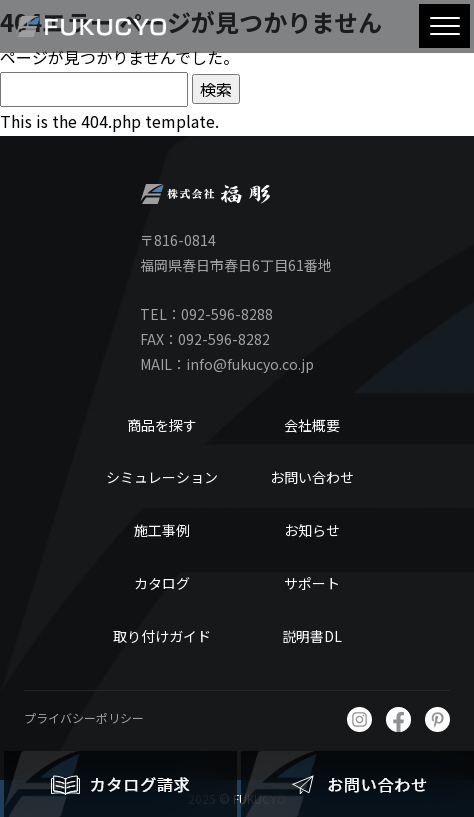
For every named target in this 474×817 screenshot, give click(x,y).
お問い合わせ (312, 477)
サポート (312, 583)
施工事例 (162, 530)
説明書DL (312, 636)
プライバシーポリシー (84, 717)
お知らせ (312, 530)
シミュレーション (162, 477)
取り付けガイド (162, 636)
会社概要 (312, 425)
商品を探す (162, 425)
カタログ (162, 583)
